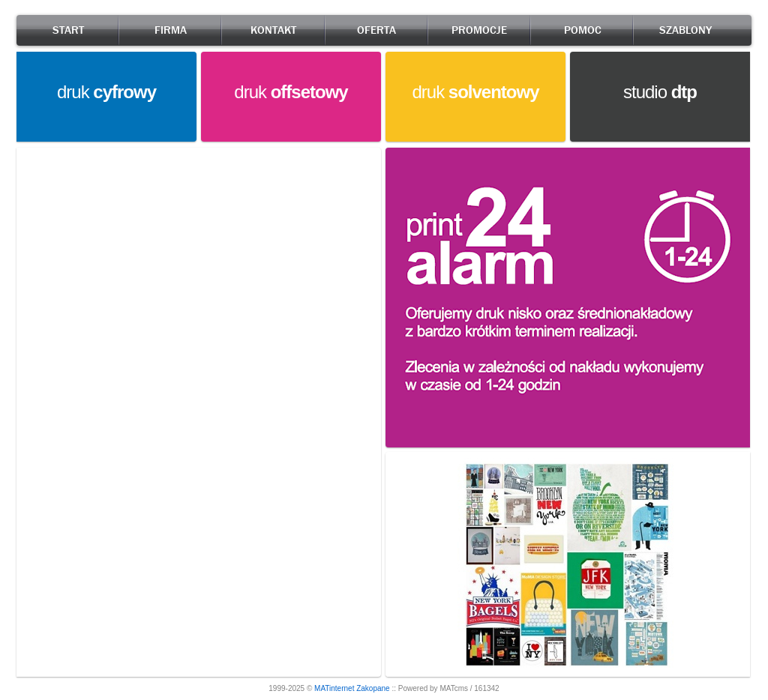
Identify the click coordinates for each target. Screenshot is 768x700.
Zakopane (373, 688)
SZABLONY (685, 30)
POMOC (583, 30)
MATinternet (334, 688)
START (68, 30)
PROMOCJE (479, 30)
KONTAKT (273, 30)
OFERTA (376, 30)
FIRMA (171, 30)
